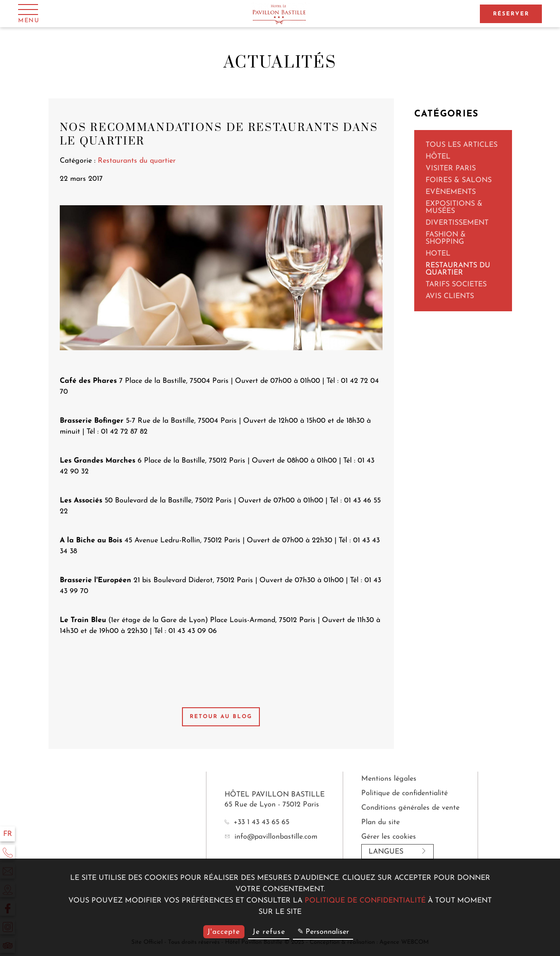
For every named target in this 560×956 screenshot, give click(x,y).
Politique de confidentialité (404, 793)
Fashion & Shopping (446, 238)
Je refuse (269, 932)
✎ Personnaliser (323, 932)
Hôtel (438, 157)
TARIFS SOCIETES (456, 285)
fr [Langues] (8, 834)
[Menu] (29, 13)
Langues (397, 852)
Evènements (451, 192)
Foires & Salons (459, 180)
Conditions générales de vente (410, 808)
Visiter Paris (451, 169)
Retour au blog (221, 717)
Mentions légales (389, 779)
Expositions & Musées (454, 208)
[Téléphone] (7, 852)
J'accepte (224, 932)
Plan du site (381, 822)
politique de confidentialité (365, 901)
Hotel (438, 254)
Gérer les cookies (389, 837)
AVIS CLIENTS (450, 296)
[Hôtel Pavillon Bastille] (280, 14)
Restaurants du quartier (458, 269)
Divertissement (457, 223)
